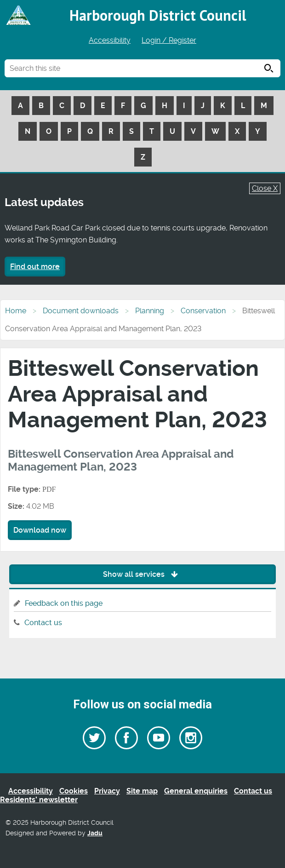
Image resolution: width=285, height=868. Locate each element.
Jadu (95, 833)
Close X (265, 188)
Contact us (43, 623)
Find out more (35, 267)
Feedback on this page (64, 603)
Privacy (107, 791)
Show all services (143, 574)
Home (16, 311)
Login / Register (169, 40)
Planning (150, 311)
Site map (142, 791)
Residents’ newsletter (39, 800)
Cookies (74, 791)
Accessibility (110, 40)
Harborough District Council (158, 15)
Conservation (203, 311)
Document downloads (81, 311)
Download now (40, 530)
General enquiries (196, 791)
